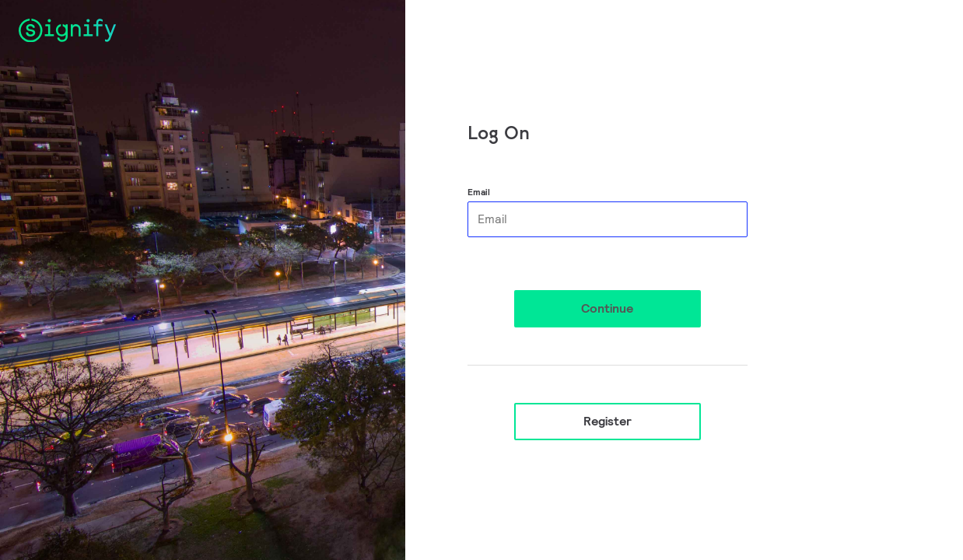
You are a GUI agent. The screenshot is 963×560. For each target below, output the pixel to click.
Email (479, 192)
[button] (608, 309)
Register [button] (608, 421)
